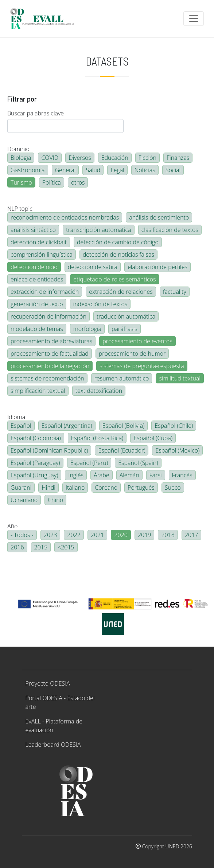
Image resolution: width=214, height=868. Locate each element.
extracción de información (45, 292)
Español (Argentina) (67, 426)
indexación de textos (100, 304)
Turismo (21, 182)
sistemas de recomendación (47, 378)
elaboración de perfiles (157, 267)
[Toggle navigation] (194, 19)
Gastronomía (28, 170)
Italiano (75, 488)
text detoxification (99, 391)
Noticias (145, 170)
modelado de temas (37, 329)
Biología (21, 158)
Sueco (173, 488)
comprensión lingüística (42, 255)
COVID (50, 158)
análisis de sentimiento (159, 217)
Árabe (102, 475)
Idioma (16, 417)
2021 (98, 535)
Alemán (129, 475)
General (65, 170)
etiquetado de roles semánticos (114, 279)
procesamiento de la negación (50, 366)
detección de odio (34, 267)
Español (21, 426)
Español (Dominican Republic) (49, 450)
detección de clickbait (39, 242)
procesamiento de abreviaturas (51, 341)
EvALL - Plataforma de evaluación (54, 726)
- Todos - (22, 535)
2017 (192, 535)
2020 (121, 535)
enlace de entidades (37, 279)
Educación (115, 158)
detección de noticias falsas (118, 255)
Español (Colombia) (36, 438)
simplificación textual (38, 391)
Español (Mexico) (177, 450)
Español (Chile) (174, 426)
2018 (168, 535)
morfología (87, 329)
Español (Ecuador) (122, 450)
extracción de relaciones (121, 292)
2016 (17, 547)
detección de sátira (93, 267)
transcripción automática (98, 230)
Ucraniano (24, 500)
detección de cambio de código (118, 242)
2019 (145, 535)
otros (78, 182)
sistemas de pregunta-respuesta (142, 366)
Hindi (48, 488)
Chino (55, 500)
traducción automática (126, 316)
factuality (175, 292)
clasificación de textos (170, 230)
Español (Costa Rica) (97, 438)
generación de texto (37, 304)
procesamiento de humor (132, 354)
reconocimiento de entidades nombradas (65, 217)
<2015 (66, 547)
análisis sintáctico (33, 230)
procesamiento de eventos (137, 341)
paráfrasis (124, 329)
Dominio (18, 149)
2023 (50, 535)
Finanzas (178, 158)
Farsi (156, 475)
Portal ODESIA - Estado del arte (60, 702)
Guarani (21, 488)
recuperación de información (48, 316)
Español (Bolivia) (124, 426)
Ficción (147, 158)
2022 (74, 535)
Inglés (76, 475)
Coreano (106, 488)
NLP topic (20, 209)
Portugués (141, 488)
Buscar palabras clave (36, 113)
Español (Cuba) (153, 438)
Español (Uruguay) (34, 475)
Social (173, 170)
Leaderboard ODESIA (53, 745)
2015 (41, 547)
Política (52, 182)
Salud (93, 170)
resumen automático (122, 378)
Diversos (80, 158)
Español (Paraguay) (35, 463)
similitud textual (180, 378)
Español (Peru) (89, 463)
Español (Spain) (138, 463)
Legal (117, 170)
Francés (182, 475)
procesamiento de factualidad (50, 354)
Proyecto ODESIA (48, 683)
